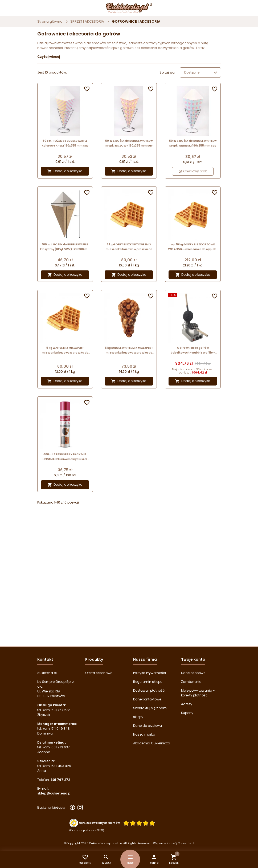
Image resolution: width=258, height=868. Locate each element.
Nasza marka (144, 734)
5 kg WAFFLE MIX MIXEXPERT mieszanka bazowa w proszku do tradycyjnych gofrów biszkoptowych (65, 350)
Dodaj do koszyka (65, 171)
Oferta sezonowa (99, 673)
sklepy (138, 717)
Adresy (187, 704)
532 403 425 (61, 766)
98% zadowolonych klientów (99, 823)
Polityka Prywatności (150, 673)
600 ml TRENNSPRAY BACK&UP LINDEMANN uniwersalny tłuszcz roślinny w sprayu (65, 457)
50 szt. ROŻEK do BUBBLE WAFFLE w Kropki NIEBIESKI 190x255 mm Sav (193, 143)
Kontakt (45, 659)
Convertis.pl (186, 843)
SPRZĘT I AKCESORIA (87, 21)
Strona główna (50, 21)
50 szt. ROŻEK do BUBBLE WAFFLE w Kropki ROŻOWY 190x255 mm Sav (129, 143)
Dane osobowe (193, 673)
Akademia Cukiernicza (152, 743)
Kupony (187, 713)
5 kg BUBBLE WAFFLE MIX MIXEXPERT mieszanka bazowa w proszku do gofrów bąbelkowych (129, 350)
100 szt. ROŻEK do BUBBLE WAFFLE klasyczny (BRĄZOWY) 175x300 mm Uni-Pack (65, 247)
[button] (154, 859)
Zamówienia (191, 682)
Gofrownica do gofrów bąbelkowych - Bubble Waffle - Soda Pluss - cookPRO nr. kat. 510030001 (193, 350)
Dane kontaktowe (147, 699)
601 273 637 (61, 747)
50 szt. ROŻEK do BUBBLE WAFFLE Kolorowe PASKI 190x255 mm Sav (65, 143)
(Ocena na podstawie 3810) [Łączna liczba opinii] (87, 830)
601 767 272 (61, 710)
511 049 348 (61, 729)
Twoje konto (193, 659)
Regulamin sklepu (148, 682)
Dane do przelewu (148, 726)
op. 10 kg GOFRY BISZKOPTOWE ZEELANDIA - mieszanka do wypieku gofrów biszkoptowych (193, 247)
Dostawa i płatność (149, 690)
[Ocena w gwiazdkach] (139, 823)
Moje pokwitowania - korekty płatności (198, 693)
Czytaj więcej (49, 57)
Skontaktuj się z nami (150, 708)
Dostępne (201, 72)
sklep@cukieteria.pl (54, 793)
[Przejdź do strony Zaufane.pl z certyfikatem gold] (74, 823)
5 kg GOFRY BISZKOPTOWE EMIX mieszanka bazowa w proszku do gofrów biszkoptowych (129, 247)
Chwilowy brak (193, 171)
